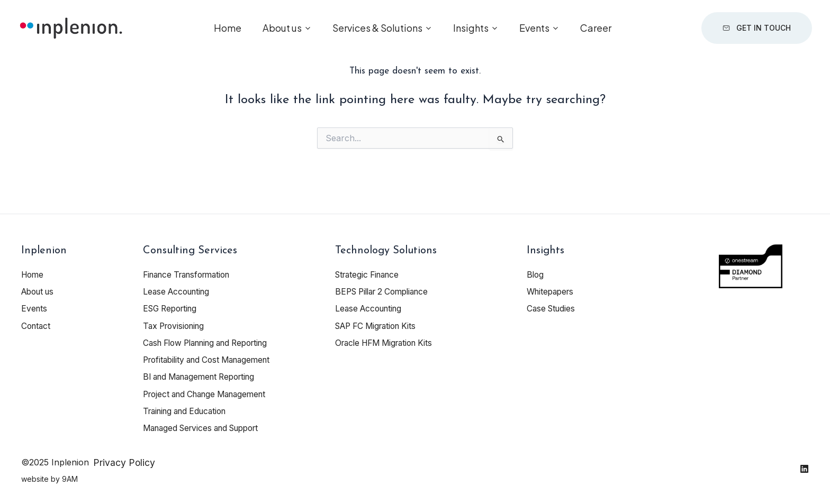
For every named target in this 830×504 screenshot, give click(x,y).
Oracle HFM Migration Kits (388, 342)
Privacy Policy (124, 461)
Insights (471, 31)
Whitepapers (552, 291)
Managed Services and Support (207, 427)
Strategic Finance (370, 274)
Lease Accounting (179, 291)
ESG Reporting (173, 308)
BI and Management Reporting (204, 376)
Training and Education (189, 410)
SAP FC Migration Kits (380, 325)
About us (282, 31)
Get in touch (754, 31)
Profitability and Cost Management (212, 359)
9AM (70, 477)
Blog (536, 274)
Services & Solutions (377, 31)
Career (596, 31)
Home (228, 31)
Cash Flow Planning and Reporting (213, 342)
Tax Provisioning (176, 325)
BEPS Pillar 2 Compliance (386, 291)
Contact (37, 325)
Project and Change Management (210, 393)
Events (534, 31)
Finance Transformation (191, 274)
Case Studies (552, 308)
